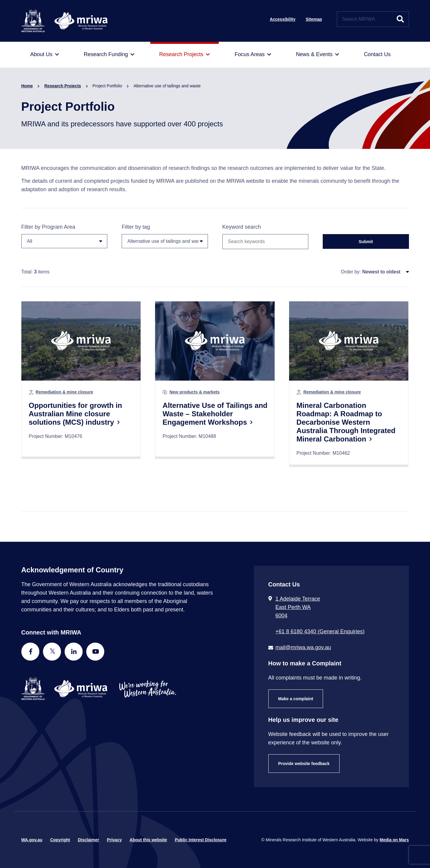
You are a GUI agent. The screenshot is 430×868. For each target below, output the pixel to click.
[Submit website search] (400, 19)
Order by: (351, 272)
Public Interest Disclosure (201, 840)
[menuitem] (45, 55)
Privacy (114, 840)
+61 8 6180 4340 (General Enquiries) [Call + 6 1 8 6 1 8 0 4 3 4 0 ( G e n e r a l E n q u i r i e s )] (320, 631)
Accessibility (283, 19)
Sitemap (314, 19)
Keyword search (242, 227)
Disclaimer (88, 840)
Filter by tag (165, 236)
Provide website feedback (304, 764)
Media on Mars (394, 840)
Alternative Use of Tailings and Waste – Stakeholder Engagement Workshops (215, 414)
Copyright (60, 840)
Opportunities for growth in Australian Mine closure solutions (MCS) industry (76, 414)
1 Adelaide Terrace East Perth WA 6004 (298, 607)
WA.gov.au (32, 840)
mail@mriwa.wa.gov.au (303, 647)
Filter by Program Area (64, 236)
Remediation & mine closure (64, 392)
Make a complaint (296, 699)
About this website (148, 840)
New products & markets (195, 392)
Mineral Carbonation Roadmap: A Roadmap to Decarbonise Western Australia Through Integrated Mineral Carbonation (346, 422)
